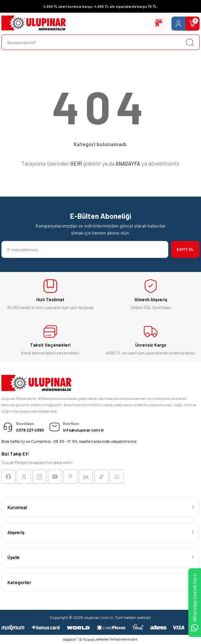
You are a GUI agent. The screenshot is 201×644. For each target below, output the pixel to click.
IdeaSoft (70, 639)
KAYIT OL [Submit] (185, 249)
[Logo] (34, 24)
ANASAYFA (128, 163)
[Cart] (193, 24)
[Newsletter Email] (85, 249)
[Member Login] (178, 24)
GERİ (76, 163)
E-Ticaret (87, 639)
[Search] (100, 42)
